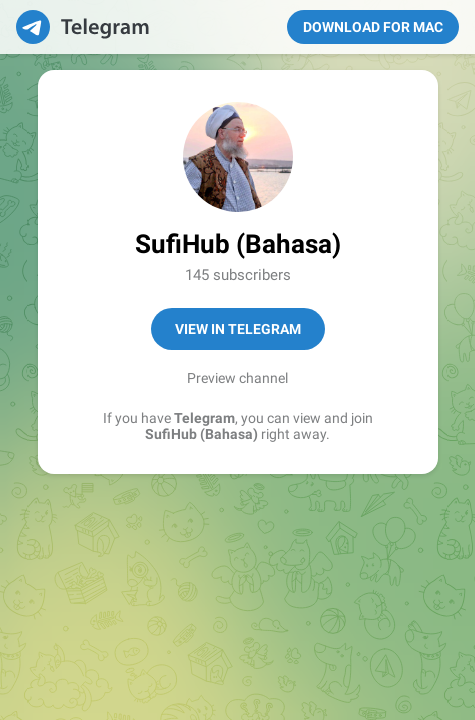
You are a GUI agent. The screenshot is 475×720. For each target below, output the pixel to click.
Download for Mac (373, 27)
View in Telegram (238, 329)
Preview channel (237, 378)
